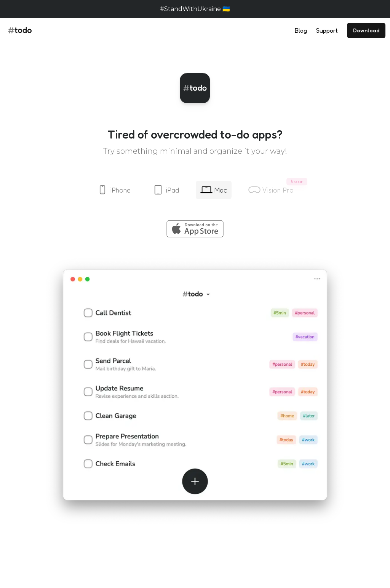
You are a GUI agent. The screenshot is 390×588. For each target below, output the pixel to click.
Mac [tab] (214, 190)
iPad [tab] (165, 190)
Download (366, 30)
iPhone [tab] (113, 190)
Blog (301, 30)
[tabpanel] (195, 374)
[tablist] (195, 190)
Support (327, 30)
